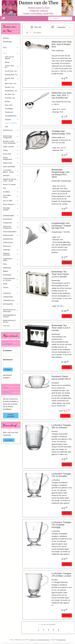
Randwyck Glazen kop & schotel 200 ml (61, 378)
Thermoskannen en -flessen (11, 279)
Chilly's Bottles (11, 147)
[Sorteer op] (61, 27)
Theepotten (11, 223)
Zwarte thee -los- (12, 67)
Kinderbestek (8, 239)
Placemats (7, 246)
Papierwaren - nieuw (11, 259)
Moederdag (7, 42)
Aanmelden (9, 440)
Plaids (5, 284)
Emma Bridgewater (11, 158)
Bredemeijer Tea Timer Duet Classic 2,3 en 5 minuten (60, 274)
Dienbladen (7, 275)
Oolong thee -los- (11, 75)
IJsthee (7, 101)
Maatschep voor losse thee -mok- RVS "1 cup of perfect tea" (62, 95)
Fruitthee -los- (10, 98)
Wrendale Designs (11, 209)
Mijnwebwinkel (61, 640)
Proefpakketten (11, 116)
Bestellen (67, 84)
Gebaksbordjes (11, 215)
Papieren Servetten (11, 254)
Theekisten (9, 112)
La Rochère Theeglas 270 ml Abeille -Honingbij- (61, 525)
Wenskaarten (11, 304)
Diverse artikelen (11, 123)
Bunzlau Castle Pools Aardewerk (11, 142)
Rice (11, 188)
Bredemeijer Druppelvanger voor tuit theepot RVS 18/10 (61, 173)
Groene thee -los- (12, 79)
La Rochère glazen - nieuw (11, 171)
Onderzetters (8, 242)
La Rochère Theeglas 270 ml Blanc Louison (61, 575)
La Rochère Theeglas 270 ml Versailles (61, 475)
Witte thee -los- (11, 83)
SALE (11, 47)
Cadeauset (11, 293)
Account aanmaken (11, 415)
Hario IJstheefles (9, 167)
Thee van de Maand (9, 58)
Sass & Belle (11, 201)
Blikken (11, 271)
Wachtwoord (8, 360)
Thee (11, 53)
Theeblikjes (9, 109)
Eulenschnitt (11, 163)
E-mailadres (7, 351)
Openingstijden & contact (9, 316)
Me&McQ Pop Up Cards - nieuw (11, 180)
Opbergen (11, 250)
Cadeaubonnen (9, 300)
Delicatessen (11, 130)
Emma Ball (11, 154)
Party (11, 264)
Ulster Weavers (11, 204)
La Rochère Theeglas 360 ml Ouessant (61, 426)
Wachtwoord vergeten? (7, 376)
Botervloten (7, 219)
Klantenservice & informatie (11, 310)
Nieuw (7, 62)
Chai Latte (9, 105)
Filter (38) (36, 27)
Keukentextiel (11, 235)
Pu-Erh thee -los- (11, 71)
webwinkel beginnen (44, 640)
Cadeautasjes (8, 297)
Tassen (11, 287)
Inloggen (8, 369)
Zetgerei (12, 119)
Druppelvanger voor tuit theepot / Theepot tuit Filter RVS (61, 226)
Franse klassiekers (10, 232)
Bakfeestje (7, 268)
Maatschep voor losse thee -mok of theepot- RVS (62, 44)
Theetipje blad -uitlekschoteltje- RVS (61, 132)
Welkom (6, 38)
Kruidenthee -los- (11, 91)
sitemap (32, 640)
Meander (11, 175)
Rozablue (11, 192)
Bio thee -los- (10, 94)
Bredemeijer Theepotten (11, 137)
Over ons (6, 326)
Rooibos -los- (10, 87)
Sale (6, 127)
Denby (11, 150)
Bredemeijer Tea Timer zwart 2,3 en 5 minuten (61, 328)
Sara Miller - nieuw (11, 196)
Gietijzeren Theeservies (11, 227)
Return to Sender (9, 184)
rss (36, 640)
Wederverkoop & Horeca (9, 321)
